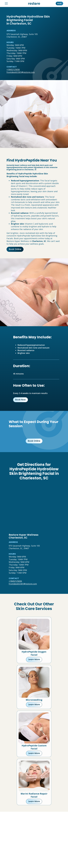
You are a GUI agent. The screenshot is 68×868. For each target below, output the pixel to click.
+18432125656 (13, 69)
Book (59, 3)
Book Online (15, 249)
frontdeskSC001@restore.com (21, 72)
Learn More (34, 659)
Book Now (20, 400)
